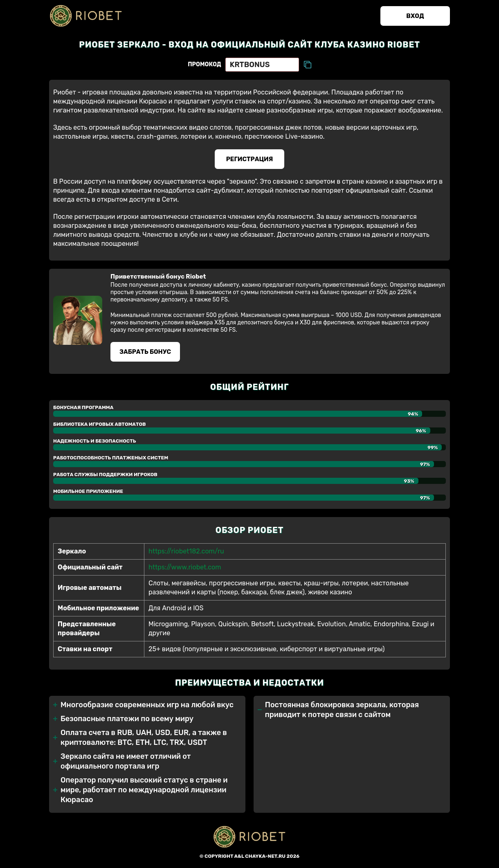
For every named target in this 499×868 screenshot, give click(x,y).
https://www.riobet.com (185, 567)
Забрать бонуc (145, 352)
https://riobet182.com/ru (186, 551)
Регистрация (250, 159)
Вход (415, 16)
